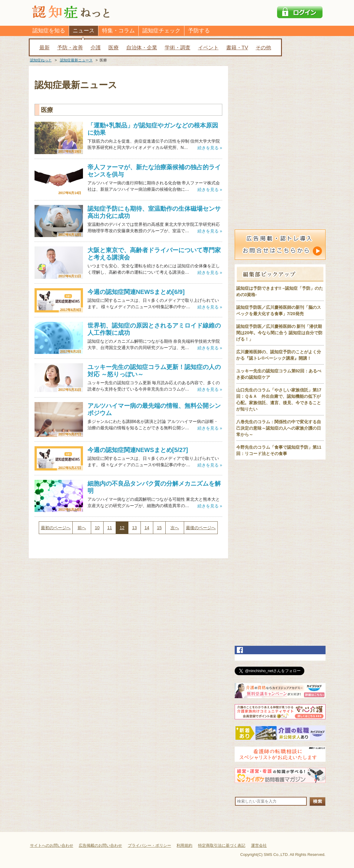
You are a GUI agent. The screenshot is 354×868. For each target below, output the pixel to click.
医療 (114, 48)
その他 (263, 48)
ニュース (84, 31)
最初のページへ (56, 528)
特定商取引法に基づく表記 (222, 845)
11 (110, 528)
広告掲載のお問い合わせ (100, 845)
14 (147, 528)
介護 (96, 48)
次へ (175, 528)
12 (122, 528)
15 (159, 528)
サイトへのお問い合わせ (52, 845)
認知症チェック (161, 31)
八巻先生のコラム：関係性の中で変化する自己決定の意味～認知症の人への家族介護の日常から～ (279, 428)
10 (97, 528)
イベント (208, 48)
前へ (82, 528)
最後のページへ (201, 528)
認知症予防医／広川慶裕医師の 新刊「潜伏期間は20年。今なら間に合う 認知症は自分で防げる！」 (279, 333)
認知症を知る (49, 31)
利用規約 (184, 845)
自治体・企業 (142, 48)
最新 (45, 48)
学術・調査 (178, 48)
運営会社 (259, 845)
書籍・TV (237, 48)
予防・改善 (70, 48)
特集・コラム (118, 31)
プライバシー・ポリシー (149, 845)
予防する (199, 31)
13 (134, 528)
